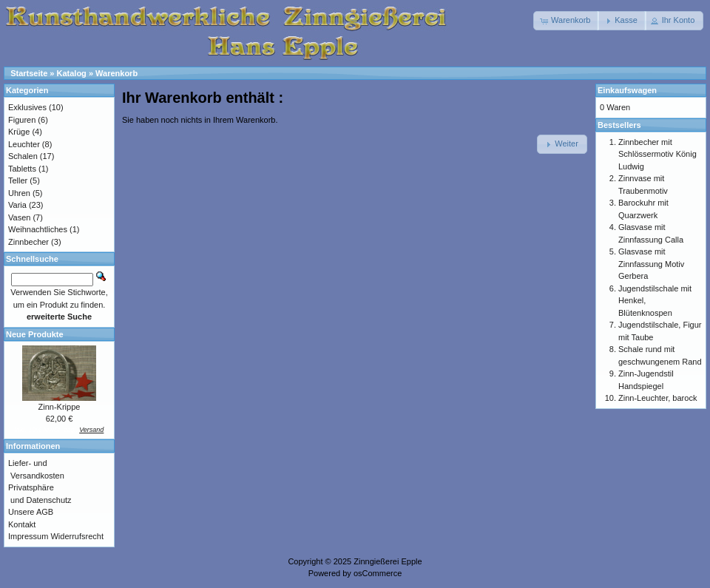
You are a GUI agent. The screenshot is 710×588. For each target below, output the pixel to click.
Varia (17, 205)
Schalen (23, 156)
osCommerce (378, 573)
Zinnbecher (28, 242)
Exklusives (27, 107)
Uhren (19, 193)
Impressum (28, 536)
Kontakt (22, 524)
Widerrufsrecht (77, 536)
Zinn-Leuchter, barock (657, 398)
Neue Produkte (35, 334)
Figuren (22, 120)
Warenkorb (116, 73)
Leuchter (24, 144)
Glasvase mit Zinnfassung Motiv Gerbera (651, 264)
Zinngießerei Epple (388, 561)
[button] (566, 21)
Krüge (19, 132)
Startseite (29, 73)
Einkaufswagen (627, 90)
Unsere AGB (31, 512)
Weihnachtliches (38, 229)
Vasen (19, 217)
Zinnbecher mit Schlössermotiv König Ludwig (657, 154)
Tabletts (22, 169)
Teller (18, 180)
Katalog (72, 73)
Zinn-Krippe (60, 407)
